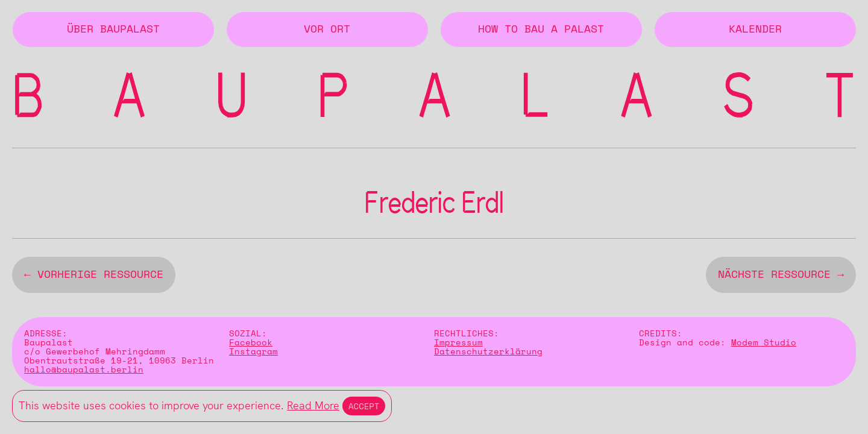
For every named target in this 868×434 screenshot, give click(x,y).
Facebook (251, 345)
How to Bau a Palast (541, 30)
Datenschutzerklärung (488, 354)
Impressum (458, 345)
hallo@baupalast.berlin (84, 372)
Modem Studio (764, 345)
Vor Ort (327, 30)
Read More (313, 405)
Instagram (253, 354)
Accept (364, 406)
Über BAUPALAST (113, 30)
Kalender (755, 30)
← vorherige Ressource (94, 277)
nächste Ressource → (781, 277)
